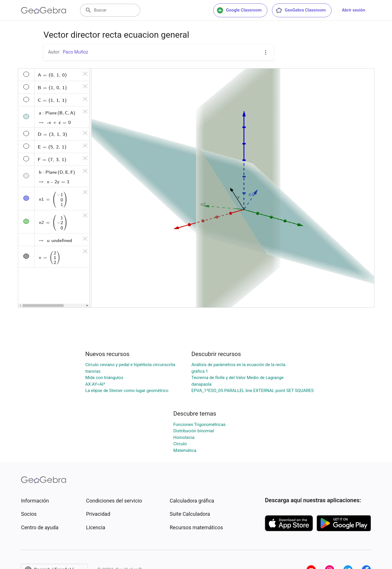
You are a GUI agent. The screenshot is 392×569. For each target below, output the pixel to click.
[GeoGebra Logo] (44, 10)
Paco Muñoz (76, 52)
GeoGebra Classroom (301, 10)
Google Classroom (239, 10)
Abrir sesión (354, 10)
